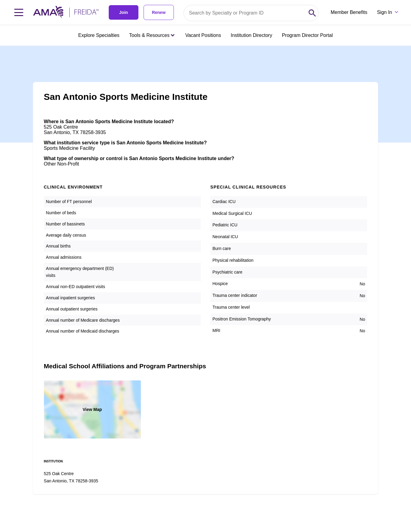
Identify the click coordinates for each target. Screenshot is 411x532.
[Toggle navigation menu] (19, 12)
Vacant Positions (203, 35)
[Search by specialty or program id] (245, 13)
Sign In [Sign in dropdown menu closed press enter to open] (385, 12)
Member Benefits (349, 12)
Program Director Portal (307, 35)
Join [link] (124, 12)
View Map (92, 409)
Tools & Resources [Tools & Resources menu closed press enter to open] (152, 35)
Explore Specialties (99, 35)
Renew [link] (159, 12)
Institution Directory (252, 35)
